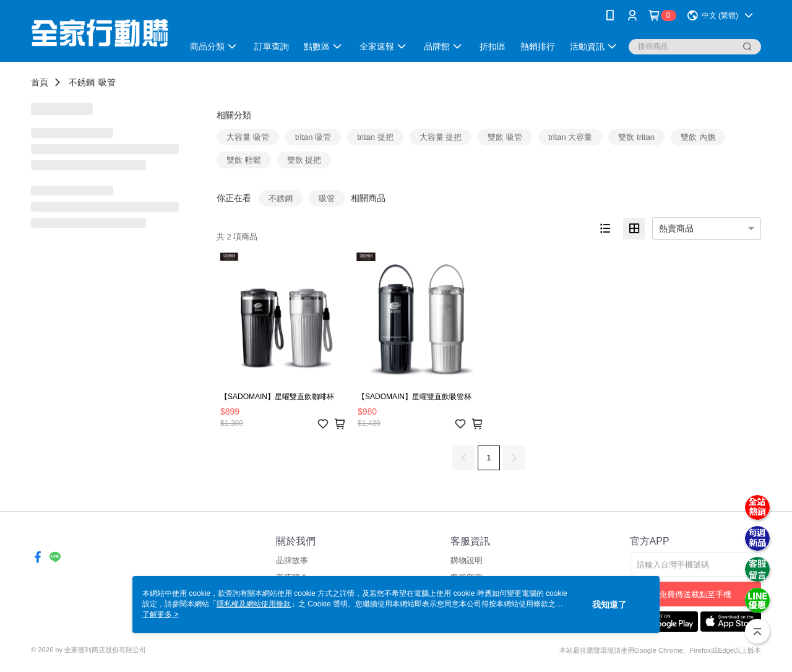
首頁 (40, 82)
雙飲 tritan (636, 137)
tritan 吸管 (313, 137)
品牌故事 (292, 560)
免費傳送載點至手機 (695, 594)
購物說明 (467, 560)
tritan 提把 (375, 137)
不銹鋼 (82, 82)
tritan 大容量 (570, 137)
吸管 (107, 82)
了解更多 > (160, 614)
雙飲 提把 (304, 160)
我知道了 (609, 605)
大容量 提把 (441, 137)
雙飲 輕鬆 (244, 160)
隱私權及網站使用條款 (254, 604)
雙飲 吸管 (505, 137)
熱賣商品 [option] (676, 228)
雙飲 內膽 (698, 137)
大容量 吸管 (248, 137)
